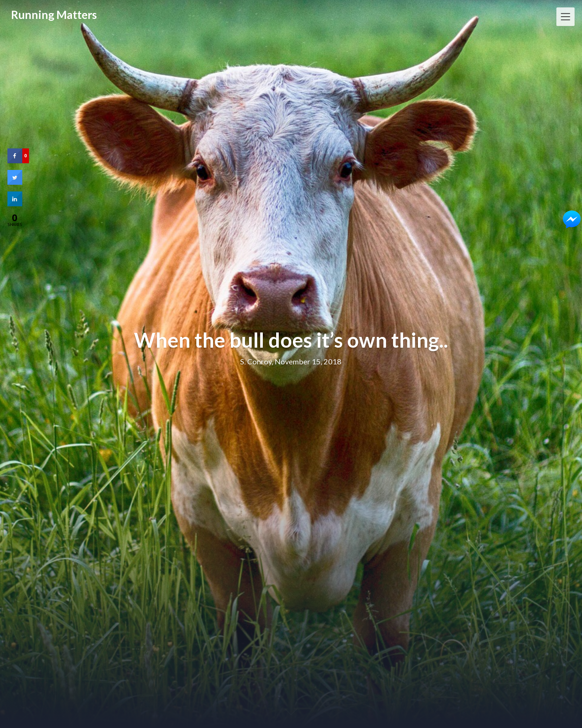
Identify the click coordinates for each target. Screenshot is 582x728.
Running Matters (54, 14)
